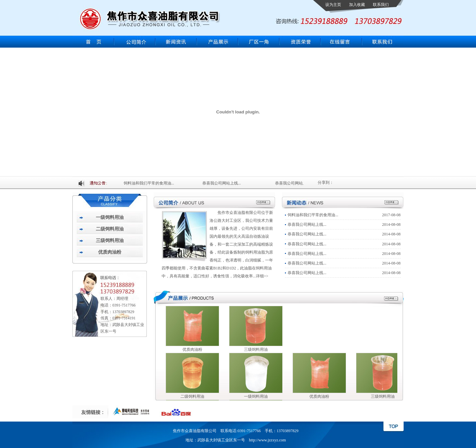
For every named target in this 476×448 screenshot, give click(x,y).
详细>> (262, 276)
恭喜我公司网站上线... (224, 183)
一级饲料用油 (110, 217)
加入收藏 (357, 5)
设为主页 (333, 5)
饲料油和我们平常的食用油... (151, 183)
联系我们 (381, 5)
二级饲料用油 (110, 229)
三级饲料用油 (110, 241)
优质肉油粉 (110, 252)
